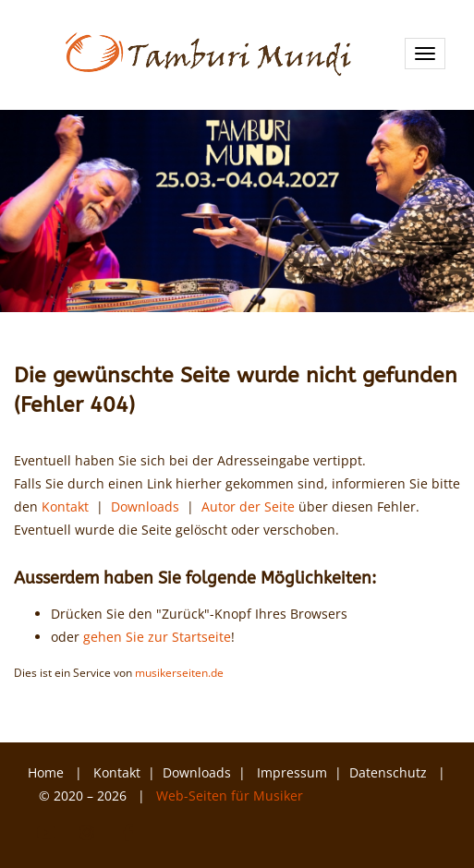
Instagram (87, 833)
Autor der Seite (248, 506)
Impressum (292, 772)
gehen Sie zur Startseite (157, 637)
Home (46, 772)
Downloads (145, 506)
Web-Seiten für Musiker (230, 796)
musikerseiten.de (179, 672)
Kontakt (65, 506)
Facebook (128, 833)
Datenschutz (390, 772)
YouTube (46, 833)
